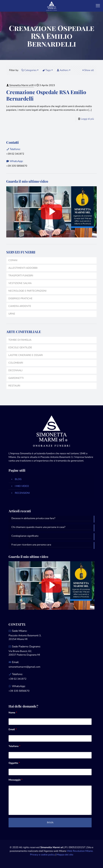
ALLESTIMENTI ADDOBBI (23, 268)
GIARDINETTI (16, 378)
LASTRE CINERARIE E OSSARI (26, 355)
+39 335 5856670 (17, 166)
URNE (12, 314)
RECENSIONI (22, 493)
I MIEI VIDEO (22, 486)
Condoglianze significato (25, 536)
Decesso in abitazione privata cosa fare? (33, 518)
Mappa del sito (65, 855)
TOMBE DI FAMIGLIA (20, 340)
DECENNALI (15, 370)
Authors (64, 70)
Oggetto (14, 763)
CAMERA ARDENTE (20, 306)
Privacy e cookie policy (42, 855)
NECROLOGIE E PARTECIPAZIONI (27, 291)
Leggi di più (87, 119)
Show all (88, 70)
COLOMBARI (16, 363)
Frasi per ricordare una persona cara (31, 545)
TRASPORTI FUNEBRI (21, 276)
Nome (13, 713)
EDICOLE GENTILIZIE (20, 348)
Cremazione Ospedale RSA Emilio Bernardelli (46, 95)
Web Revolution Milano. (80, 851)
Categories (30, 70)
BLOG (18, 479)
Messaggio (15, 780)
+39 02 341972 (15, 154)
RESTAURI (14, 386)
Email (13, 729)
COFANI (13, 260)
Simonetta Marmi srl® (22, 85)
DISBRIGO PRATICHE (20, 298)
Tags (48, 70)
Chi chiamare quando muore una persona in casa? (38, 527)
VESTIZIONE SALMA (20, 283)
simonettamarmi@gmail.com (24, 667)
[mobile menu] (98, 6)
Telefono (14, 746)
